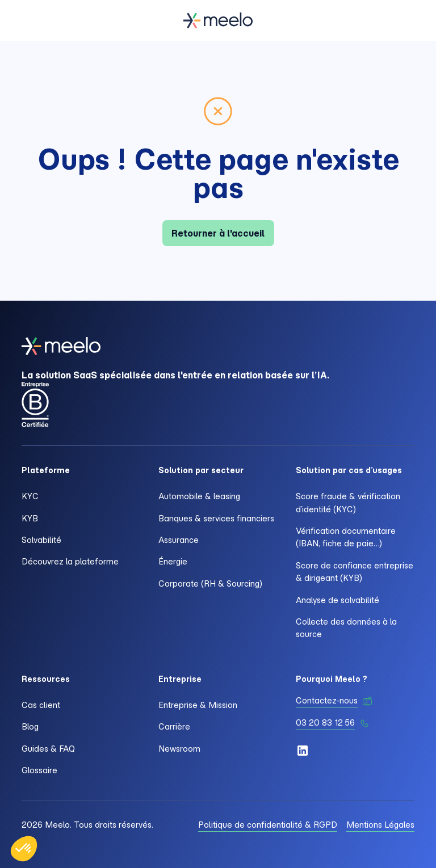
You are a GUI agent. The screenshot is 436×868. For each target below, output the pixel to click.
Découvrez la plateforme (70, 562)
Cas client (41, 705)
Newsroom (179, 749)
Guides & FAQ (48, 749)
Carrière (174, 727)
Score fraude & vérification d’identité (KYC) (348, 503)
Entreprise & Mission (198, 705)
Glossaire (39, 770)
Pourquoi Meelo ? (332, 679)
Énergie (173, 562)
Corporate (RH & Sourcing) (210, 584)
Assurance (179, 540)
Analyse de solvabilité (338, 600)
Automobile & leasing (199, 496)
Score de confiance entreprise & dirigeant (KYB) (355, 572)
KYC (30, 496)
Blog (30, 727)
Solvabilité (41, 540)
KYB (30, 519)
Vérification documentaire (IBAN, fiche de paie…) (346, 537)
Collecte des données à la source (346, 628)
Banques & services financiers (216, 519)
